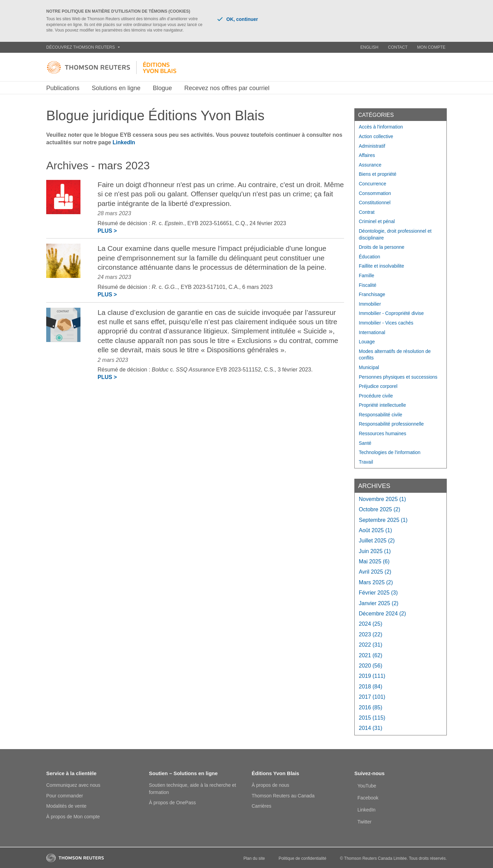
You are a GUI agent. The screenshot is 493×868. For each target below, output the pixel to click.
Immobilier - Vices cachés (386, 323)
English (370, 47)
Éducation (369, 257)
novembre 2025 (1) (382, 499)
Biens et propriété (378, 174)
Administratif (372, 146)
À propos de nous (270, 785)
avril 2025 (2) (375, 572)
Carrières (262, 806)
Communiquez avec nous (73, 785)
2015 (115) (372, 718)
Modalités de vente (66, 806)
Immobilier (370, 304)
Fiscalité (368, 285)
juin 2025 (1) (375, 551)
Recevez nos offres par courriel (227, 88)
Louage (367, 342)
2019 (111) (372, 676)
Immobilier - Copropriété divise (391, 313)
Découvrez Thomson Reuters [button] (83, 47)
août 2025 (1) (375, 530)
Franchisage (372, 294)
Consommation (375, 193)
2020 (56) (371, 666)
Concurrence (372, 184)
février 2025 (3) (378, 593)
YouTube (367, 786)
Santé (365, 443)
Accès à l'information (381, 127)
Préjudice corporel (378, 386)
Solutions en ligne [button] (116, 88)
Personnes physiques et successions (398, 377)
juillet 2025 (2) (377, 541)
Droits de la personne (382, 247)
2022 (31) (371, 645)
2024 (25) (371, 624)
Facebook (368, 798)
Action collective (376, 136)
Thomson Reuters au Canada (283, 796)
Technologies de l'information (390, 452)
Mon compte (431, 47)
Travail (366, 462)
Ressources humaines (383, 433)
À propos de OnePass (172, 803)
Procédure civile (376, 396)
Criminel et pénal (377, 221)
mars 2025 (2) (376, 582)
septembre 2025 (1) (383, 520)
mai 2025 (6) (374, 561)
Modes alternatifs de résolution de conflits (395, 355)
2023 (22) (371, 634)
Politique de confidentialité (302, 858)
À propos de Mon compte (73, 817)
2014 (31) (371, 728)
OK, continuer (238, 19)
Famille (366, 276)
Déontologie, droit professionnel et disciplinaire (395, 234)
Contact (398, 47)
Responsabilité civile (381, 415)
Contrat (367, 212)
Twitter (364, 822)
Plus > (107, 231)
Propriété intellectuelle (382, 405)
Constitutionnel (375, 203)
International (372, 332)
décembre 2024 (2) (382, 614)
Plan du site (254, 858)
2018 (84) (371, 687)
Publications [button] (63, 88)
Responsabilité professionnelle (391, 424)
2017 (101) (372, 697)
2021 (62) (371, 655)
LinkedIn (124, 142)
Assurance (370, 165)
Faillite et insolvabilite (381, 266)
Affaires (367, 155)
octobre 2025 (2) (380, 509)
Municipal (369, 367)
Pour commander (65, 796)
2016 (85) (371, 707)
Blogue (162, 88)
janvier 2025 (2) (379, 603)
